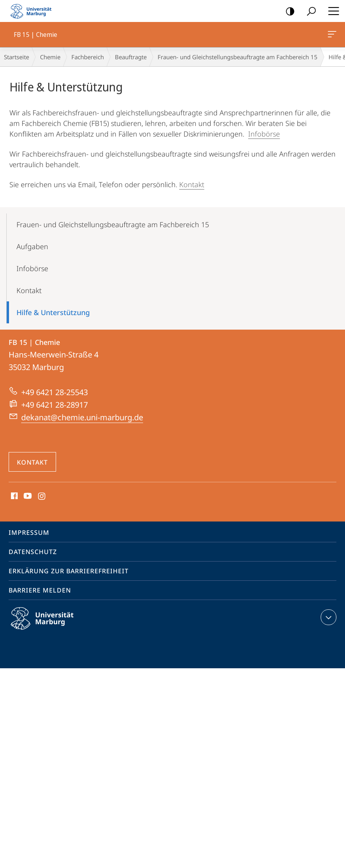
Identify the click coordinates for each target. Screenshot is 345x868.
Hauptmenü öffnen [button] (331, 11)
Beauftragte (131, 57)
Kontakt (192, 184)
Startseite (16, 57)
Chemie (50, 57)
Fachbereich (88, 57)
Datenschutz (33, 552)
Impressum (29, 532)
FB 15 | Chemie (331, 36)
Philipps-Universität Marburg (49, 625)
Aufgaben (32, 246)
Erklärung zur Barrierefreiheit (69, 571)
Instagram (42, 496)
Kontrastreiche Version (288, 12)
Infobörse (264, 134)
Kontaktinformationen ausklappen (328, 617)
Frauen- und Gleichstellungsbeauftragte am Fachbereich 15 (238, 57)
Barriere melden (40, 590)
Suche (309, 12)
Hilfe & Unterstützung (53, 312)
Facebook (14, 496)
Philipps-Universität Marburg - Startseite (33, 11)
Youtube (27, 496)
